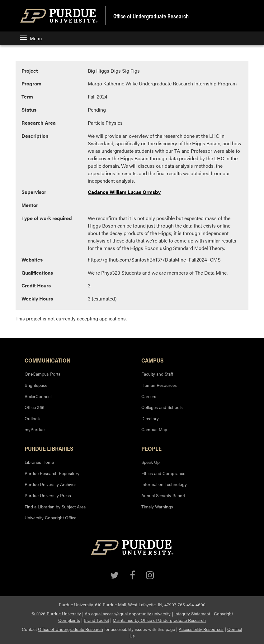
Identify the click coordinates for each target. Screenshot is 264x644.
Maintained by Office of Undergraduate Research (159, 620)
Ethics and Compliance (163, 473)
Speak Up (151, 462)
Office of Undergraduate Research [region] (151, 16)
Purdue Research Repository (52, 473)
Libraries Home (39, 462)
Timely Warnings (157, 507)
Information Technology (164, 484)
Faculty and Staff (157, 374)
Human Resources (159, 385)
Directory (150, 418)
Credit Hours (36, 285)
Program (31, 83)
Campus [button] (152, 360)
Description (35, 136)
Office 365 (35, 407)
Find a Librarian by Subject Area (55, 507)
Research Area (39, 123)
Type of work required (47, 218)
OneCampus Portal (43, 374)
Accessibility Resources (201, 629)
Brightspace (36, 385)
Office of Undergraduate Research (71, 629)
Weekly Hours (37, 298)
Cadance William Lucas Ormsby (124, 192)
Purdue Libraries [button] (49, 448)
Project (30, 71)
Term (27, 96)
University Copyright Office (50, 517)
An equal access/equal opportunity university (128, 613)
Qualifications (37, 273)
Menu (31, 38)
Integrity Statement (192, 613)
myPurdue (35, 429)
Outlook (32, 418)
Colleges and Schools (162, 407)
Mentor (30, 205)
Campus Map (154, 429)
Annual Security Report (163, 495)
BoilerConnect (38, 396)
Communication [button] (48, 360)
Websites (32, 260)
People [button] (151, 448)
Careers (149, 396)
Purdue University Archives (51, 484)
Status (29, 110)
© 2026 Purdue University (56, 613)
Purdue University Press (48, 495)
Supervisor (34, 192)
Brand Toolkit (96, 620)
